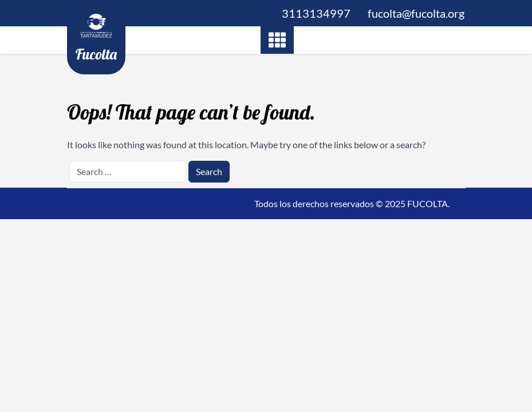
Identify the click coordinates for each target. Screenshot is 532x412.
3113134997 (316, 13)
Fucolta (96, 54)
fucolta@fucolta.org (416, 13)
